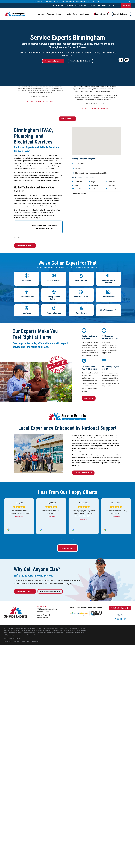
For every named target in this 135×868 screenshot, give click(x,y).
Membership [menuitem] (84, 14)
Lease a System (102, 14)
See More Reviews (67, 548)
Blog (90, 607)
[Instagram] (118, 619)
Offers (112, 5)
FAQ (93, 5)
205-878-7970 (126, 6)
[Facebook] (115, 619)
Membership (97, 607)
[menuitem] (8, 641)
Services (73, 607)
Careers (102, 5)
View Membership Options (80, 61)
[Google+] (125, 619)
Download (49, 101)
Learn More (97, 2)
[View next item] (73, 539)
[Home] (15, 14)
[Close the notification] (130, 2)
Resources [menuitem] (60, 14)
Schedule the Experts (121, 14)
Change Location (80, 6)
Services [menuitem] (41, 14)
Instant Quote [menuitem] (72, 14)
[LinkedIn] (121, 619)
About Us (89, 398)
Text (31, 101)
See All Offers (67, 119)
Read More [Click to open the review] (19, 517)
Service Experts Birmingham (64, 6)
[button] (127, 60)
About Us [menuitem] (50, 14)
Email (39, 101)
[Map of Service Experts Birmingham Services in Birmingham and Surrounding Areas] (97, 141)
